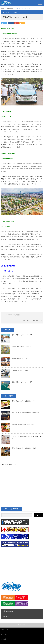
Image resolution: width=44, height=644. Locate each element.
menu (40, 3)
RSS (8, 616)
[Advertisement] (15, 560)
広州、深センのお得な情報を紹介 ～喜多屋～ (25, 448)
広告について (5, 634)
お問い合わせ (5, 630)
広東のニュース (10, 8)
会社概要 (4, 639)
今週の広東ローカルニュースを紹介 (22, 335)
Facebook (10, 611)
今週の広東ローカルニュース (20, 359)
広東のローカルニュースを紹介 (21, 370)
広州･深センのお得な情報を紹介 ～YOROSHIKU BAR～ (27, 437)
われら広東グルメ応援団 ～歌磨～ (31, 321)
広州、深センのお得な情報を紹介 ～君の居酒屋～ (26, 413)
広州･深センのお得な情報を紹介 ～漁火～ (24, 425)
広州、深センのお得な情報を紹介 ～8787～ (24, 401)
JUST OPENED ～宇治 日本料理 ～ (13, 315)
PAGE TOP (22, 625)
